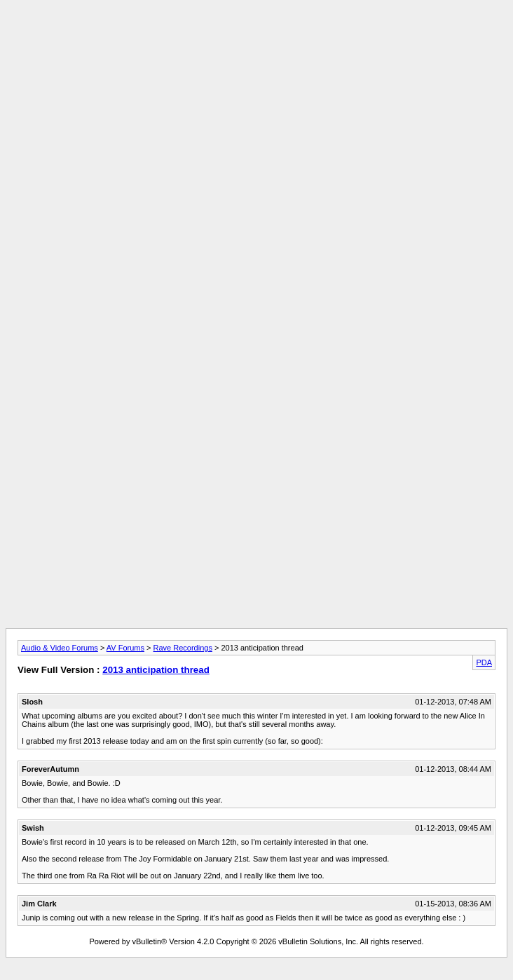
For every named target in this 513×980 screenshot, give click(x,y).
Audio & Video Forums (60, 648)
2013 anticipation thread (156, 670)
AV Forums (125, 648)
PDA (484, 662)
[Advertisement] (256, 104)
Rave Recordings (183, 648)
